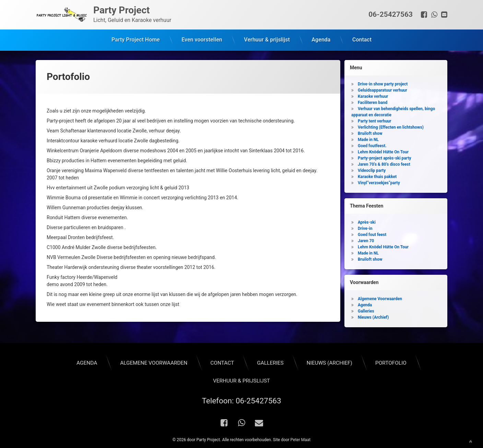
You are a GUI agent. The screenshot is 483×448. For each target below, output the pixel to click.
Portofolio (391, 362)
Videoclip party (372, 169)
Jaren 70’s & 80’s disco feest (384, 163)
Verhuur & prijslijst (267, 40)
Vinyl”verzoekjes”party (379, 182)
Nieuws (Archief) (373, 316)
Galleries (366, 310)
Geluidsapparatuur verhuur (382, 89)
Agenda (321, 40)
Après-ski (367, 221)
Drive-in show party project (383, 83)
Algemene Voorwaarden (380, 298)
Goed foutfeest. (372, 145)
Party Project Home (136, 40)
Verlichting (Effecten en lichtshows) (391, 126)
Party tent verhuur (374, 120)
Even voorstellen (202, 40)
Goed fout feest (372, 234)
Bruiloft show (370, 132)
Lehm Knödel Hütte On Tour (383, 151)
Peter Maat (301, 439)
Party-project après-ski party (385, 157)
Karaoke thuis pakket (377, 176)
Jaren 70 (366, 240)
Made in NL (368, 139)
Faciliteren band (373, 102)
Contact (362, 40)
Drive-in (365, 227)
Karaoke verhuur (373, 95)
